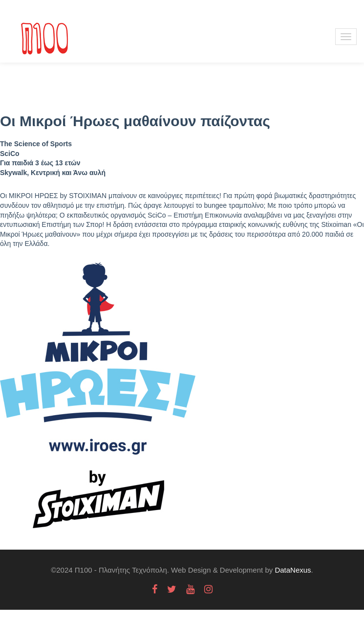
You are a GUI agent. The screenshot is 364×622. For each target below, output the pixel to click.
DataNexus (293, 570)
